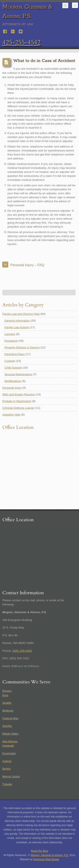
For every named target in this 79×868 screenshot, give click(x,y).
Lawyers (10, 334)
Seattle (7, 703)
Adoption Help (11, 415)
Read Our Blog (39, 851)
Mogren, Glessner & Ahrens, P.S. (50, 855)
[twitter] (21, 31)
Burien (6, 769)
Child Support (13, 368)
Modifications (13, 381)
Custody (10, 361)
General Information (17, 321)
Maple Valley (10, 734)
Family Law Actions (17, 327)
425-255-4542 (21, 43)
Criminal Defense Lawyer (18, 408)
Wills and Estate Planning (19, 394)
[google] (13, 31)
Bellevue (8, 711)
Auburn (7, 761)
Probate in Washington (17, 401)
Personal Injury (12, 388)
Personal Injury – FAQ (23, 265)
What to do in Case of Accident (44, 61)
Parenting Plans (15, 354)
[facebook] (5, 31)
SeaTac (7, 726)
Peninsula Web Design (46, 859)
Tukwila (7, 784)
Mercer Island (11, 776)
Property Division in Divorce (22, 347)
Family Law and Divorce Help (21, 314)
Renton (7, 691)
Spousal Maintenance (18, 374)
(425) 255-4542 (22, 651)
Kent (5, 695)
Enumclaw (9, 753)
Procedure (11, 341)
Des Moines (10, 741)
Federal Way (10, 718)
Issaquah (8, 746)
